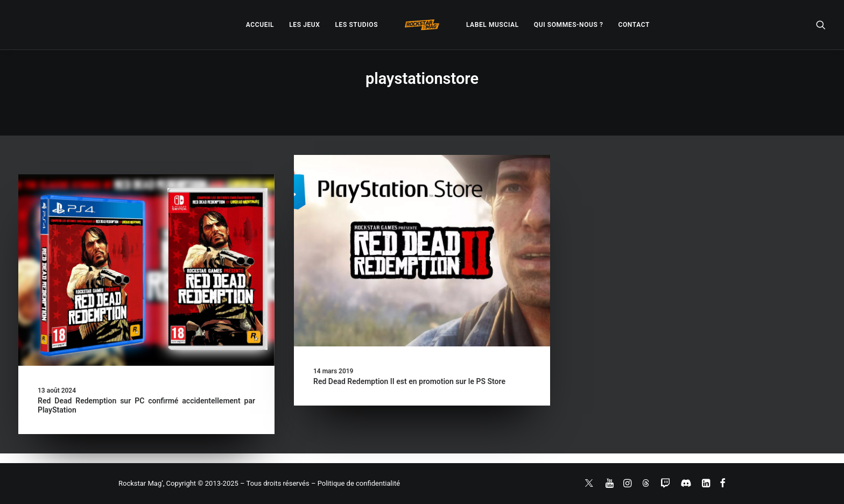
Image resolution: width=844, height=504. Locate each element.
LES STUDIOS (356, 25)
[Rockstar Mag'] (422, 25)
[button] (821, 25)
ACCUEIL (260, 25)
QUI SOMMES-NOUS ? (569, 25)
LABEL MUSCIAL (493, 25)
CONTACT (634, 25)
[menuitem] (260, 25)
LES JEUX (304, 25)
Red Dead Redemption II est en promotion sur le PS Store (409, 381)
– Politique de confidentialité (356, 483)
